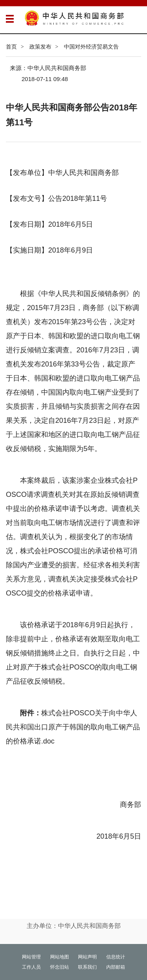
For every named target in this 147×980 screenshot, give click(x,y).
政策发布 (40, 47)
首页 (11, 47)
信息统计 (116, 957)
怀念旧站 (60, 967)
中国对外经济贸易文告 (91, 47)
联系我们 (87, 967)
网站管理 (31, 957)
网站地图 (60, 957)
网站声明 (87, 957)
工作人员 (31, 967)
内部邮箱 (116, 967)
